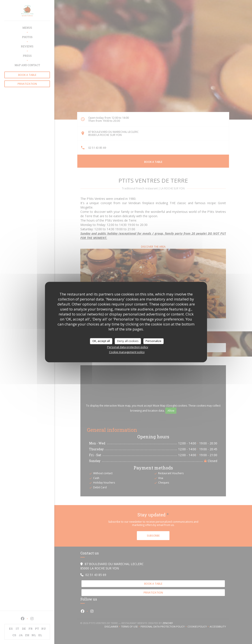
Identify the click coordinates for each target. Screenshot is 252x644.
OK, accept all (101, 341)
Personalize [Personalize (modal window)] (153, 341)
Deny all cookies (128, 341)
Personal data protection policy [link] (128, 347)
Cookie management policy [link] (127, 352)
